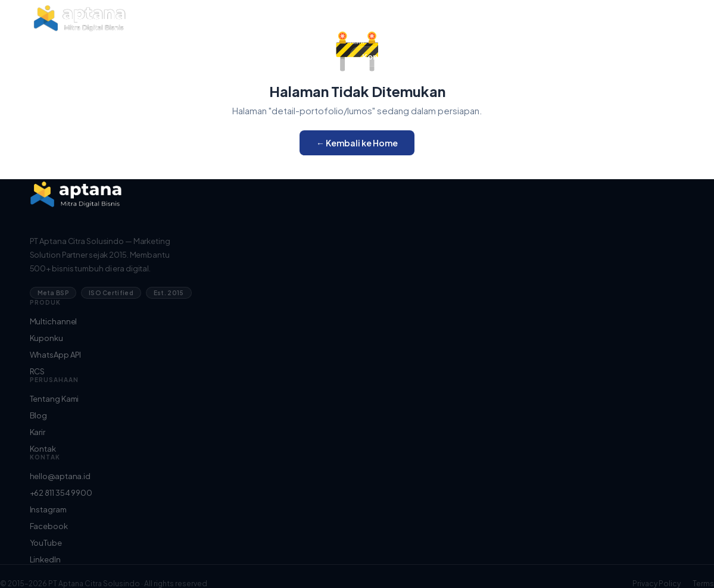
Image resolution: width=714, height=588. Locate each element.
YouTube (46, 543)
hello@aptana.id (60, 476)
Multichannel (54, 321)
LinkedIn (45, 559)
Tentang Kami (375, 16)
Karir (358, 41)
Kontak (43, 449)
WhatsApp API (56, 355)
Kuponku (46, 338)
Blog (358, 29)
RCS (38, 371)
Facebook (49, 526)
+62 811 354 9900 (61, 493)
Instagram (48, 509)
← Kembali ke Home (357, 143)
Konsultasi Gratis (395, 57)
